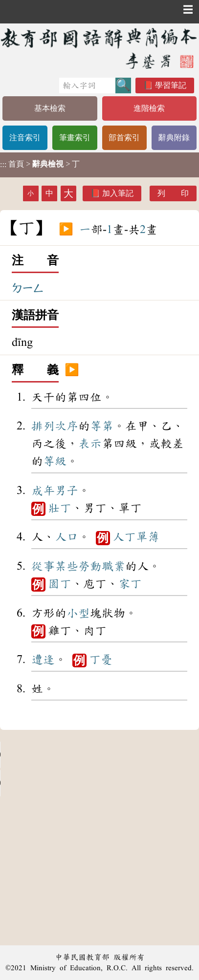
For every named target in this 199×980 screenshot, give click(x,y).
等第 (102, 426)
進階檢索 (149, 108)
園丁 (60, 584)
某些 (66, 566)
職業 (113, 566)
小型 (78, 613)
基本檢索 (50, 108)
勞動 (90, 566)
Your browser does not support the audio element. (73, 755)
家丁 (130, 584)
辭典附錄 (174, 138)
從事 (43, 566)
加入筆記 (118, 193)
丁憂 (101, 660)
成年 (43, 490)
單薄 (148, 537)
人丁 (124, 537)
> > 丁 (40, 164)
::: (3, 165)
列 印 (173, 193)
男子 (66, 490)
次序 (66, 426)
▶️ (66, 230)
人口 (66, 537)
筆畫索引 (75, 138)
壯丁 (60, 508)
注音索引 (25, 138)
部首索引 (124, 138)
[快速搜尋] (87, 85)
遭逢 (43, 660)
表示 (90, 444)
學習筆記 (171, 85)
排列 (43, 426)
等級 (55, 461)
